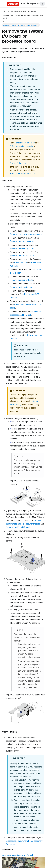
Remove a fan (20, 263)
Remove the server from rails (22, 173)
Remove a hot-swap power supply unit (27, 234)
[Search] (42, 4)
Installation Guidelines (25, 143)
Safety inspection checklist (21, 146)
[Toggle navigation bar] (4, 4)
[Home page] (4, 11)
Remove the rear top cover (22, 248)
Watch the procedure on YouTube (18, 855)
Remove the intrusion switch (23, 287)
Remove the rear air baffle (22, 280)
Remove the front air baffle (22, 255)
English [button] (32, 4)
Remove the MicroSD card (18, 527)
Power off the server (19, 163)
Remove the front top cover (22, 241)
